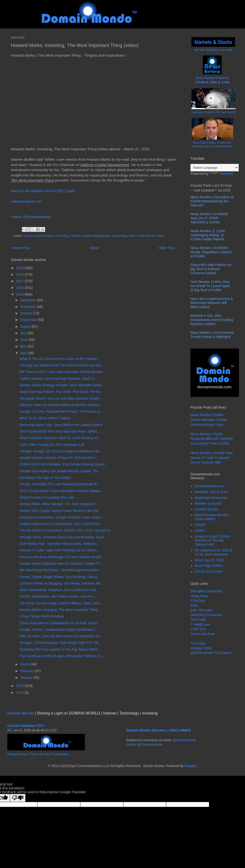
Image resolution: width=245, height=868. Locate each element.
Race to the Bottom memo (147, 236)
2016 (20, 288)
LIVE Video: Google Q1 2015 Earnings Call (52, 445)
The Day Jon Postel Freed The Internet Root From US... (61, 365)
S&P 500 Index (202, 610)
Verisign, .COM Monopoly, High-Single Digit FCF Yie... (60, 643)
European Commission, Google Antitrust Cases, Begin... (62, 517)
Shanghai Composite (206, 591)
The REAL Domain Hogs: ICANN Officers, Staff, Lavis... (61, 603)
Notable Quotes (207, 509)
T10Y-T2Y (198, 629)
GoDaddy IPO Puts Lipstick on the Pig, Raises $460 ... (60, 649)
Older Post (167, 248)
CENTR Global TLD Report (211, 653)
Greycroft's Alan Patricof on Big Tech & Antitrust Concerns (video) (211, 269)
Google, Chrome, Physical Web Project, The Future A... (61, 411)
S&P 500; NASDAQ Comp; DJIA (213, 50)
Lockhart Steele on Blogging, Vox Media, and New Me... (61, 583)
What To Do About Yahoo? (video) (45, 418)
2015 (20, 294)
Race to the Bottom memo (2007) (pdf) (43, 191)
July (24, 333)
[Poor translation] (18, 798)
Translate (221, 174)
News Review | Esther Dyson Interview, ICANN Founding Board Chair (209, 420)
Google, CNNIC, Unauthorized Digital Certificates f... (59, 630)
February (27, 671)
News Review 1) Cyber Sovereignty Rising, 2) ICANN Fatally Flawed (208, 235)
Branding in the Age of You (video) (45, 478)
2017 (20, 281)
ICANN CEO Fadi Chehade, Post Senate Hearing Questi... (63, 464)
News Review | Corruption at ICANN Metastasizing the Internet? (212, 201)
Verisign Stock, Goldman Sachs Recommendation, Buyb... (63, 537)
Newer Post (21, 248)
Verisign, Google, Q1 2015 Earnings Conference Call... (61, 451)
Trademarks (60, 754)
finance (29, 236)
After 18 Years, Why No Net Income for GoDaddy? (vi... (61, 636)
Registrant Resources (211, 498)
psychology (120, 236)
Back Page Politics (209, 566)
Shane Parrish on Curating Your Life (46, 497)
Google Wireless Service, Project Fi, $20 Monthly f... (59, 458)
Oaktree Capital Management (90, 236)
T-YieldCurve (200, 624)
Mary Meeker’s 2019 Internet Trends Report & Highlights (212, 335)
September (29, 320)
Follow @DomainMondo (31, 217)
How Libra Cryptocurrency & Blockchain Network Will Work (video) (212, 303)
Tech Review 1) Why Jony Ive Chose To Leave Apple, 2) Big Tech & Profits (211, 286)
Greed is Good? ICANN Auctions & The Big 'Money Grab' (212, 541)
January (27, 678)
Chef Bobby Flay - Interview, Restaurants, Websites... (60, 544)
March (25, 664)
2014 (20, 686)
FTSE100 (198, 601)
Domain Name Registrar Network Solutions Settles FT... (61, 563)
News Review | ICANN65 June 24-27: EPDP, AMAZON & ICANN (209, 218)
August (26, 327)
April (24, 353)
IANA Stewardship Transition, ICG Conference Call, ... (60, 590)
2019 (20, 268)
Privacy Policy (17, 754)
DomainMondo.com (209, 486)
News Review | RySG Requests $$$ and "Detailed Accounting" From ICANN (212, 439)
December (28, 300)
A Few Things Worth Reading (41, 616)
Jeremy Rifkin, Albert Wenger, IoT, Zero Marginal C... (59, 504)
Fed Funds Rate (203, 634)
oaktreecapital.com (27, 201)
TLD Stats (198, 643)
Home (94, 248)
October (27, 313)
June (24, 340)
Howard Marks (45, 236)
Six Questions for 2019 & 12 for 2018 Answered (214, 552)
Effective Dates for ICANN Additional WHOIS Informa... (61, 405)
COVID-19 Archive (209, 571)
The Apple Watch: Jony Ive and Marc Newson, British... (61, 398)
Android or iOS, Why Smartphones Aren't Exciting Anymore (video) (212, 320)
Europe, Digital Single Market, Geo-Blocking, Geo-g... (60, 577)
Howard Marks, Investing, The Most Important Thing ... (60, 610)
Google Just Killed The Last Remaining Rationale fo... (60, 484)
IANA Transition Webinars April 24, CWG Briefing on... (60, 438)
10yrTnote (198, 620)
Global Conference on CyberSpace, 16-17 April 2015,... (61, 524)
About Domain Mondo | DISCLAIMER (212, 517)
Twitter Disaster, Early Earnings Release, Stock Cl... (58, 379)
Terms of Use (40, 754)
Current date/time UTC (25, 726)
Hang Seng (199, 596)
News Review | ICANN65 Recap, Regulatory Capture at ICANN (211, 252)
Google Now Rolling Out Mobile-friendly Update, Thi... (60, 471)
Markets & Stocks (208, 503)
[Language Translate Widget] (215, 168)
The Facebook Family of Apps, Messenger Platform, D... (62, 656)
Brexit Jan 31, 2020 (209, 560)
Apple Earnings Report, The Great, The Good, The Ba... (61, 392)
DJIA (194, 605)
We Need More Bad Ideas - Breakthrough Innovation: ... (61, 570)
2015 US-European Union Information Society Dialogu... (61, 491)
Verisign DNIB (201, 648)
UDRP (200, 531)
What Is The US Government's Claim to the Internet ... (60, 359)
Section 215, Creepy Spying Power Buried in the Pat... (60, 511)
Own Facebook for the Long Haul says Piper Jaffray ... (60, 431)
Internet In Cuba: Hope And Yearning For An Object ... (60, 550)
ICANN (200, 525)
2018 (20, 274)
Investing (63, 236)
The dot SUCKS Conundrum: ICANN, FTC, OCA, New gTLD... (66, 530)
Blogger (190, 766)
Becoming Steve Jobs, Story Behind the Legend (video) (61, 425)
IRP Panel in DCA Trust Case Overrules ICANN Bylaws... (62, 372)
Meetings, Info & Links (212, 492)
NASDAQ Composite (206, 615)
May (24, 346)
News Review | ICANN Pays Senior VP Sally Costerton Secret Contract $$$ (212, 458)
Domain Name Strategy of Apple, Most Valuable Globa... (62, 385)
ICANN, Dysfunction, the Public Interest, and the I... (58, 596)
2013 (20, 693)
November (28, 307)
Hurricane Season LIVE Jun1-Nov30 (213, 112)
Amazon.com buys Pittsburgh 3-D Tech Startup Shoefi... (61, 557)
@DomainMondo (185, 740)
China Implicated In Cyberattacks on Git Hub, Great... (60, 623)
